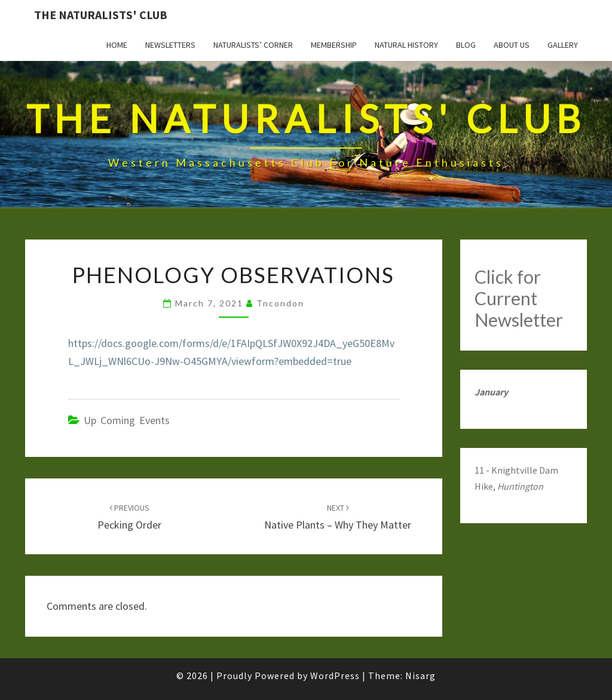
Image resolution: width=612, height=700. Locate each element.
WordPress (335, 676)
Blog (466, 45)
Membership (334, 45)
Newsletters (170, 45)
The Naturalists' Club (101, 15)
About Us (512, 45)
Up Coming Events (127, 420)
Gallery (563, 45)
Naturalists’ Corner (253, 45)
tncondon (280, 303)
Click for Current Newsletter (519, 298)
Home (117, 45)
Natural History (406, 45)
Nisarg (420, 676)
